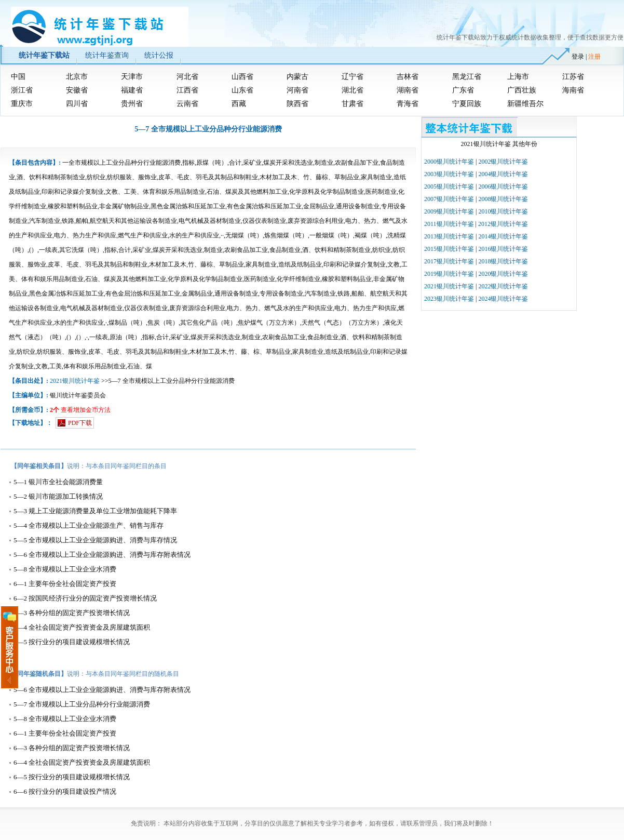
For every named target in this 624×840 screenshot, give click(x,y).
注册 (594, 57)
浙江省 (22, 90)
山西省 (242, 77)
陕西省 (297, 104)
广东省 (463, 90)
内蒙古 (297, 77)
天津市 (132, 77)
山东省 (242, 90)
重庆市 (22, 104)
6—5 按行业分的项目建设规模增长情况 (72, 642)
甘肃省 (352, 104)
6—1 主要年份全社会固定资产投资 (65, 584)
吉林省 (408, 77)
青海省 (408, 104)
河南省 (297, 90)
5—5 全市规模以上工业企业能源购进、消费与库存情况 (95, 540)
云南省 (187, 104)
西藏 (239, 104)
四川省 (77, 104)
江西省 (187, 90)
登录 (578, 57)
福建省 (132, 90)
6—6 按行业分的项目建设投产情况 (65, 791)
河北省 (187, 77)
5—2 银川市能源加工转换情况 (58, 496)
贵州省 (132, 104)
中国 (18, 77)
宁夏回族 (467, 104)
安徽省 (77, 90)
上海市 (518, 77)
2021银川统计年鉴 (75, 381)
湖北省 (352, 90)
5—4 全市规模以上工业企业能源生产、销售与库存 (89, 525)
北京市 (77, 77)
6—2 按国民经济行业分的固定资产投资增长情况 (85, 598)
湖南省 (408, 90)
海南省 (573, 90)
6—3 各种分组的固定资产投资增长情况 (72, 613)
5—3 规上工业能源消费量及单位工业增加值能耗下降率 (95, 511)
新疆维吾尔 (525, 104)
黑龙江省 (467, 77)
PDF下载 (80, 423)
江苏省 (573, 77)
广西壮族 (522, 90)
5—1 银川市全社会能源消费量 (58, 482)
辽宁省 (352, 77)
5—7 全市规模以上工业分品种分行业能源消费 (82, 704)
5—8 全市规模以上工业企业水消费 (65, 569)
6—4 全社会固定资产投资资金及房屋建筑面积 (82, 627)
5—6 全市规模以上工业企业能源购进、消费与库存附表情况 (102, 555)
